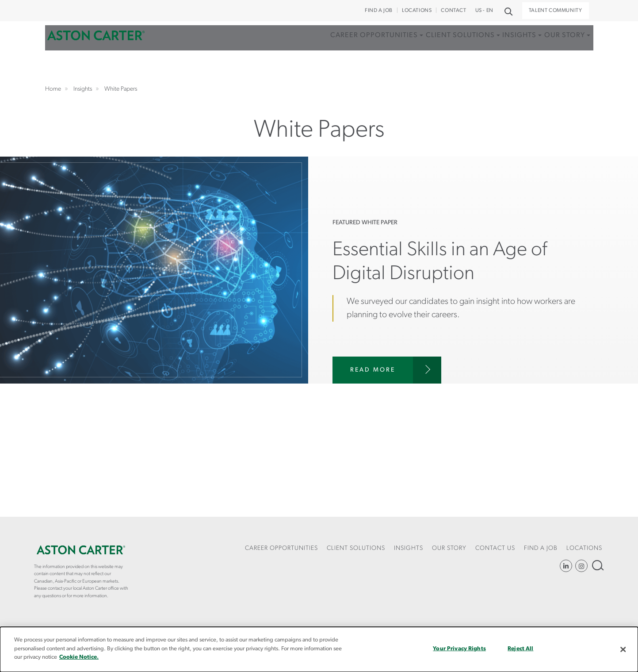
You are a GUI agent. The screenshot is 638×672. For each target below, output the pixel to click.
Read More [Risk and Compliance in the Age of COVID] (373, 370)
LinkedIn (566, 566)
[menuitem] (340, 60)
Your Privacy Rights (459, 649)
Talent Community (556, 11)
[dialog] (319, 649)
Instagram (581, 566)
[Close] (623, 649)
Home (96, 50)
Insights (500, 50)
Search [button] (508, 11)
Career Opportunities (338, 50)
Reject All (520, 649)
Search (597, 565)
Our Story (554, 50)
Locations (417, 11)
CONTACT (453, 11)
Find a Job (379, 11)
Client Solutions (432, 50)
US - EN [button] (484, 11)
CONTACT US (495, 548)
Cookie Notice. (79, 657)
